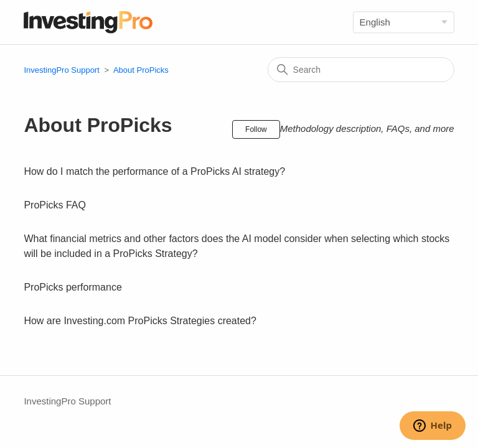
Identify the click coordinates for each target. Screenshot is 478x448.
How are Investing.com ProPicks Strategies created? (140, 321)
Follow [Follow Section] (256, 129)
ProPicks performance (73, 287)
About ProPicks (141, 70)
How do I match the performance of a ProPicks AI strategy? (154, 171)
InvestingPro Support (61, 70)
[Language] (404, 22)
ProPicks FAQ (55, 205)
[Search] (361, 70)
